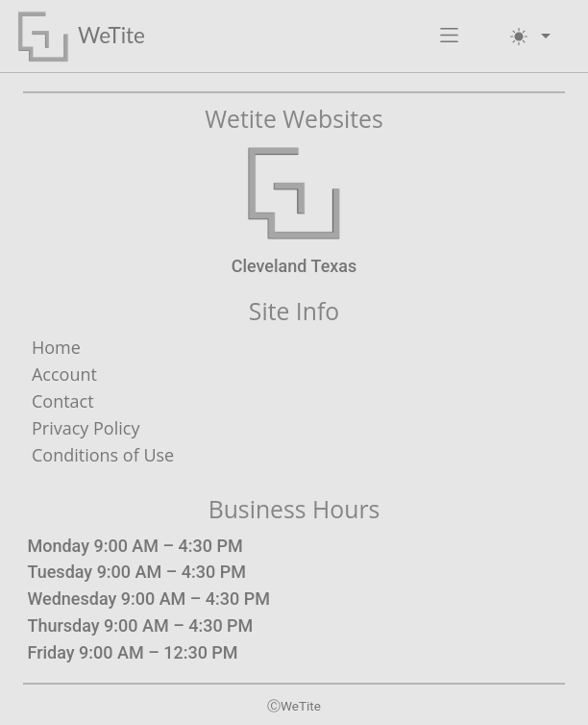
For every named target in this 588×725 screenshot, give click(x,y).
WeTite (111, 35)
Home (56, 347)
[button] (449, 37)
